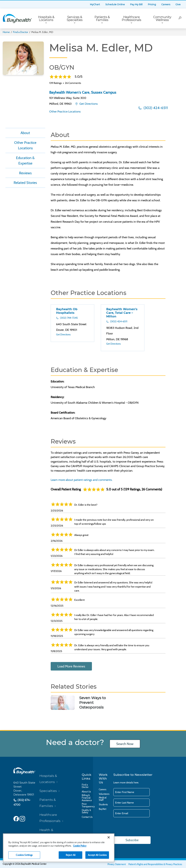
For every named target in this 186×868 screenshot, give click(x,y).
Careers (166, 4)
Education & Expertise (25, 161)
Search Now (125, 744)
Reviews (25, 174)
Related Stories (25, 183)
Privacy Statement (117, 864)
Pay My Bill (136, 4)
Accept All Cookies (97, 855)
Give (178, 4)
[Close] (109, 837)
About (25, 133)
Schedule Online (115, 4)
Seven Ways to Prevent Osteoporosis (93, 703)
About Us (86, 792)
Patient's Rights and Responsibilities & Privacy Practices (155, 864)
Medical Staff (103, 799)
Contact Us (87, 817)
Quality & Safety (86, 811)
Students (103, 805)
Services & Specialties (75, 19)
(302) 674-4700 (22, 803)
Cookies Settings (24, 855)
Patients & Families (102, 19)
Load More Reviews (71, 666)
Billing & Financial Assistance (87, 798)
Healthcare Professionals (131, 19)
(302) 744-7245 (69, 318)
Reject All (71, 855)
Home (6, 32)
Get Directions (88, 104)
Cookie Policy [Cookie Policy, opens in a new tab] (80, 846)
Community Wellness (162, 19)
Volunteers (104, 794)
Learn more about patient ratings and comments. (82, 480)
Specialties (48, 791)
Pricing (152, 4)
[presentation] (141, 827)
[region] (59, 848)
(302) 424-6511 (155, 108)
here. (136, 782)
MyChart (95, 4)
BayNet (103, 809)
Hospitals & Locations (46, 19)
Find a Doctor (21, 32)
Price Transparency (88, 805)
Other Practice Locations (65, 111)
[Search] (180, 18)
